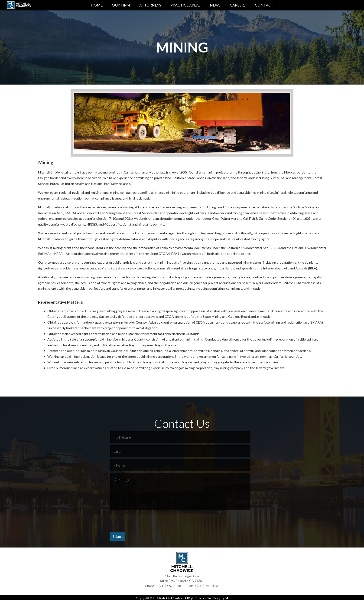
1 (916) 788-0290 (207, 585)
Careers (238, 5)
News (215, 5)
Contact (264, 5)
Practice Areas (185, 5)
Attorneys (150, 5)
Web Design (214, 597)
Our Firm (121, 5)
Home (97, 5)
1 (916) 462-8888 (169, 585)
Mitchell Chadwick (174, 597)
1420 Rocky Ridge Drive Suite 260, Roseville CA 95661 (182, 577)
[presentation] (145, 520)
